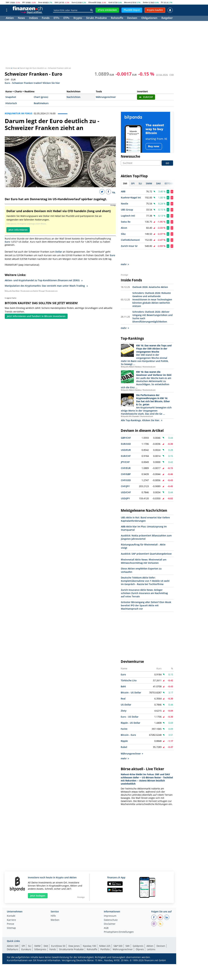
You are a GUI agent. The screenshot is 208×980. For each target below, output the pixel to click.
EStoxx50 (92, 2)
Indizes (33, 18)
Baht (123, 675)
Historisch (11, 103)
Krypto (78, 18)
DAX (57, 2)
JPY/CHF (125, 450)
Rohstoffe (117, 18)
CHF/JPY (125, 475)
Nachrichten (73, 97)
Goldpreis (138, 934)
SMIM (37, 934)
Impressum (110, 904)
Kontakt (11, 904)
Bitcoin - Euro (128, 723)
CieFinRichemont (130, 240)
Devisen (132, 18)
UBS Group (127, 210)
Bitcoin (127, 2)
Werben (55, 908)
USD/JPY (125, 487)
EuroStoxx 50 (58, 934)
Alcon (124, 228)
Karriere (11, 908)
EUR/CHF (146, 97)
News (21, 18)
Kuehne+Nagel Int (131, 198)
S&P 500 (118, 934)
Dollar (146, 2)
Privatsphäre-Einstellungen (119, 920)
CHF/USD (126, 469)
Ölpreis (140, 938)
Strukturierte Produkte (71, 938)
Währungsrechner (106, 97)
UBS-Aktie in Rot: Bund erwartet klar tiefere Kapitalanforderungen (145, 508)
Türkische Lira (129, 669)
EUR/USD (126, 432)
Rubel (124, 735)
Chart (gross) (41, 97)
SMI (7, 2)
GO (167, 163)
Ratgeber (167, 18)
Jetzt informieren (18, 230)
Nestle (125, 204)
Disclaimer (110, 912)
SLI (30, 934)
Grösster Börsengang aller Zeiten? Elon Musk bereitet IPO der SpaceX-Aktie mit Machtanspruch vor (146, 594)
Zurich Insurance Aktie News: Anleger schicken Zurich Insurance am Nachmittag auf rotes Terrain (144, 582)
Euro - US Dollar (130, 705)
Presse (10, 912)
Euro (74, 2)
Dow (40, 2)
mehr (125, 253)
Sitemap (11, 916)
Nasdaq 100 (89, 934)
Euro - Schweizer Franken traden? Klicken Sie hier (32, 83)
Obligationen (149, 18)
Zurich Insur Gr (129, 246)
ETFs (57, 18)
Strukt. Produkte (96, 18)
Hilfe (53, 904)
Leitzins (151, 938)
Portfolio (105, 938)
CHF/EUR (126, 456)
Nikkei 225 (105, 934)
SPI (24, 2)
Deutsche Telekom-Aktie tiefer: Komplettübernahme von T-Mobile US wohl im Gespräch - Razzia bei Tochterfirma (145, 569)
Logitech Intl (128, 216)
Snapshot (11, 97)
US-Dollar (126, 693)
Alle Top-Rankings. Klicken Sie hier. (142, 409)
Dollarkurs (13, 938)
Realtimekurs (41, 103)
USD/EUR (126, 438)
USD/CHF (126, 481)
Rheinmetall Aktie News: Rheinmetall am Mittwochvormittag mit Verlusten (144, 550)
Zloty (124, 699)
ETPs (66, 18)
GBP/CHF (126, 426)
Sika (123, 234)
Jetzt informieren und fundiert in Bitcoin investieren (36, 316)
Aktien (10, 18)
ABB (123, 192)
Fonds (46, 18)
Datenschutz (111, 908)
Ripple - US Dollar (130, 711)
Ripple (124, 729)
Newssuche (130, 156)
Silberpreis (40, 938)
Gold (110, 2)
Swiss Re (126, 222)
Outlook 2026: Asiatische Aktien (150, 275)
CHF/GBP (126, 463)
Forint (124, 717)
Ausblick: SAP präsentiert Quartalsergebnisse (146, 542)
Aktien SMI (13, 934)
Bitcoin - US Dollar (131, 681)
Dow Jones (74, 934)
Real (123, 687)
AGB (106, 916)
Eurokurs (26, 938)
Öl (162, 2)
